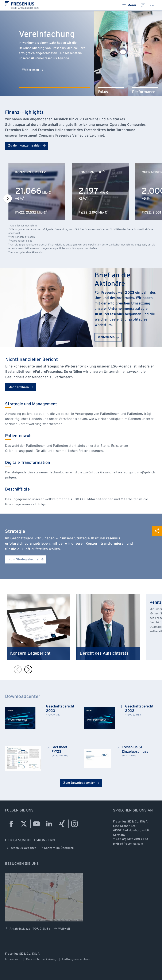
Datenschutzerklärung (41, 959)
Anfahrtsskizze (28, 929)
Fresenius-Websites (21, 848)
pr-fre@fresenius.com (128, 844)
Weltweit (62, 929)
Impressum (13, 959)
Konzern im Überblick (57, 848)
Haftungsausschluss (76, 959)
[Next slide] (8, 199)
